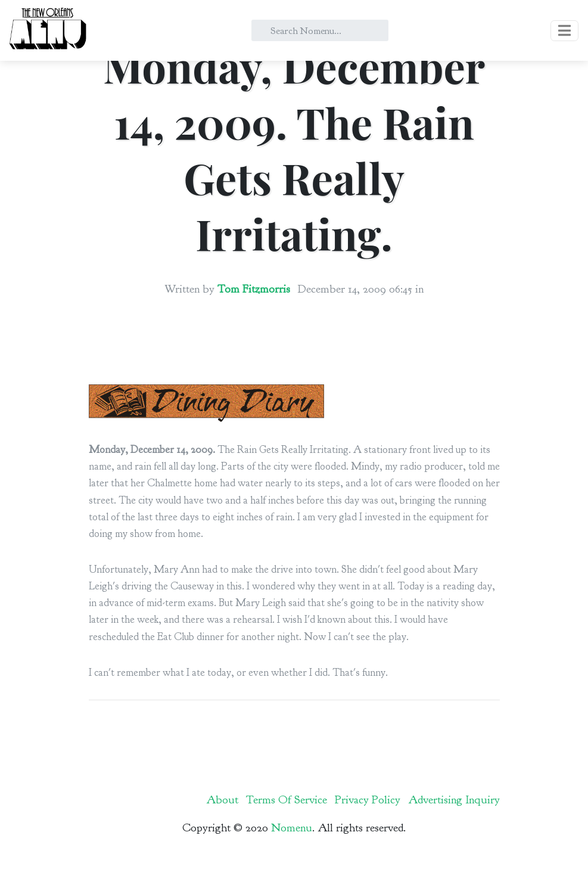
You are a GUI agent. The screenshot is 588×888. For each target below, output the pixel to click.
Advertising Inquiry (454, 800)
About (222, 800)
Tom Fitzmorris (254, 289)
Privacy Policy (368, 800)
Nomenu (292, 828)
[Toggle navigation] (564, 31)
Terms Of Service (287, 800)
